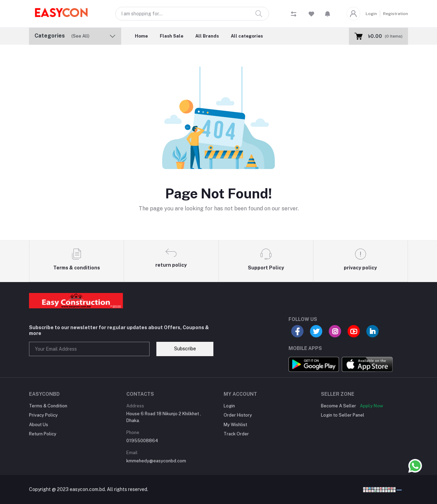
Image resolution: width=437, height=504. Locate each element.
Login (371, 14)
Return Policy (43, 434)
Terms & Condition (48, 406)
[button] (328, 14)
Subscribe (185, 349)
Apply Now (371, 406)
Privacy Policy (43, 415)
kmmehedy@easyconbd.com (156, 461)
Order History (238, 415)
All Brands (207, 36)
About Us (39, 425)
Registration (396, 14)
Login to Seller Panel (343, 415)
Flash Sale (172, 36)
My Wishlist (235, 425)
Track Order (236, 434)
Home (141, 36)
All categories (247, 36)
